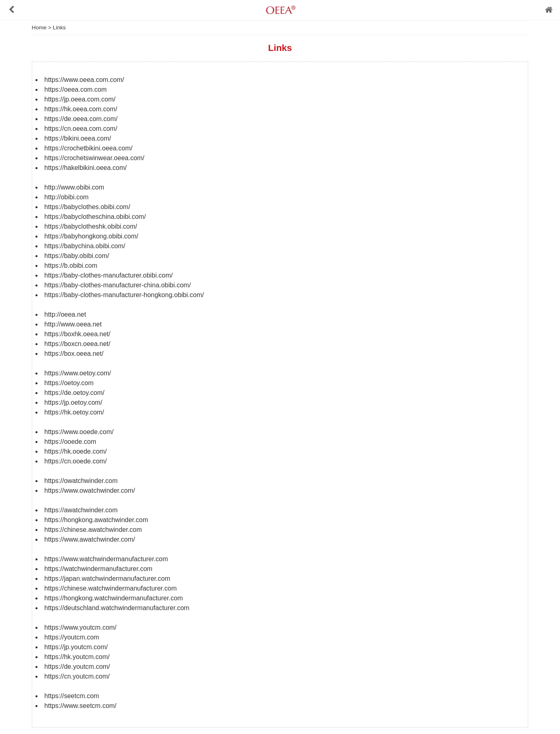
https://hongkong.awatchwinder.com (96, 520)
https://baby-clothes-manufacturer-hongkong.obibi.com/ (124, 295)
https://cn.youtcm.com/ (77, 676)
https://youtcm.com (72, 637)
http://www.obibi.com (74, 187)
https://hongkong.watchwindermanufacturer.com (114, 598)
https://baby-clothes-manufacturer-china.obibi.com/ (118, 285)
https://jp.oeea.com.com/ (80, 99)
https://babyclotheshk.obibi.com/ (91, 226)
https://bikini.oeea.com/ (78, 138)
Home (39, 28)
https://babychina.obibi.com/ (85, 246)
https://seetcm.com (72, 696)
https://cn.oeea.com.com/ (81, 129)
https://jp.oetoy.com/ (73, 402)
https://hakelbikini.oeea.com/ (86, 168)
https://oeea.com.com (76, 89)
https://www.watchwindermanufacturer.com (106, 559)
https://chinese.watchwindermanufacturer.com (111, 588)
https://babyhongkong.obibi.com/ (91, 236)
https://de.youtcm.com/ (77, 667)
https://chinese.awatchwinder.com (93, 530)
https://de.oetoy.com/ (74, 393)
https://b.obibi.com (71, 266)
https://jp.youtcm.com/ (76, 647)
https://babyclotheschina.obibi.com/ (95, 217)
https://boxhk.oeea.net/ (77, 334)
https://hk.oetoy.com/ (74, 412)
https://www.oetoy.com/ (78, 373)
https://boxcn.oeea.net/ (77, 344)
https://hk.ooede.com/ (76, 451)
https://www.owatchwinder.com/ (90, 490)
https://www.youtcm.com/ (80, 627)
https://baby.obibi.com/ (77, 256)
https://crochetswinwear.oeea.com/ (94, 158)
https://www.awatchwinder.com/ (90, 539)
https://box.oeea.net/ (74, 354)
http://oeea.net (65, 314)
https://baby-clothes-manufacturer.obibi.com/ (109, 275)
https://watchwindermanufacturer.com (98, 569)
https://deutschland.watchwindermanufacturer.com (117, 608)
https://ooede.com (70, 442)
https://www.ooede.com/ (79, 432)
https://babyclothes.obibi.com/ (87, 207)
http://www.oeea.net (73, 324)
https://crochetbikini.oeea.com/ (88, 148)
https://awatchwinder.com (81, 510)
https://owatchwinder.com (81, 481)
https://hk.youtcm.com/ (77, 657)
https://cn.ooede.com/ (76, 461)
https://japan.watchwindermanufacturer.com (107, 579)
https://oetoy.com (69, 383)
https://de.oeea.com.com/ (81, 119)
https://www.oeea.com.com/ (84, 80)
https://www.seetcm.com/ (80, 706)
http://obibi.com (67, 197)
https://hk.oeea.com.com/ (81, 109)
